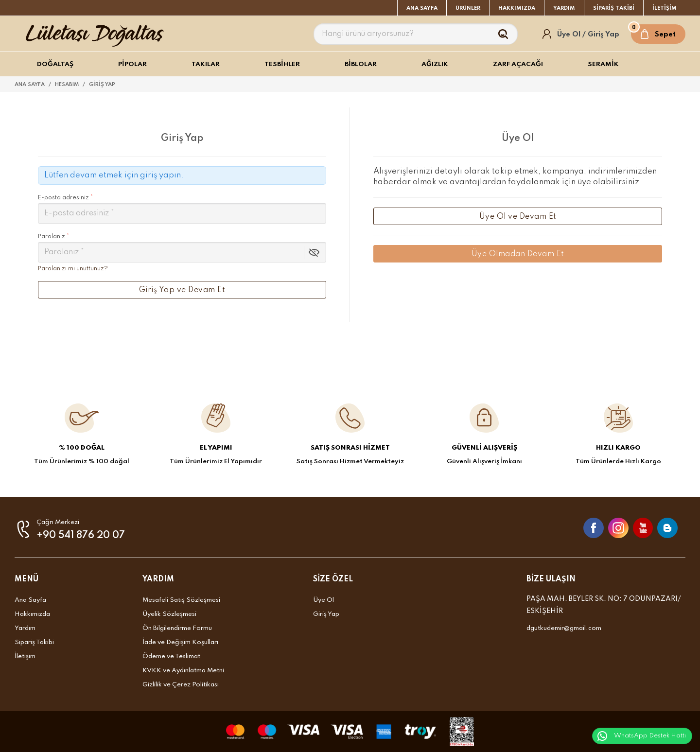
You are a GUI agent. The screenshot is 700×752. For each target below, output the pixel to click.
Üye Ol (324, 600)
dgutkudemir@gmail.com (564, 628)
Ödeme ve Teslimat (171, 656)
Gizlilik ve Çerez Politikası (181, 685)
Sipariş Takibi (34, 642)
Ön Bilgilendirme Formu (177, 628)
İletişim (25, 656)
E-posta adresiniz (182, 209)
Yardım (25, 628)
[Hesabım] (581, 34)
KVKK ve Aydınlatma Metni (183, 671)
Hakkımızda (32, 614)
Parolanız (53, 237)
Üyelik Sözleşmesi (169, 614)
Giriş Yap (326, 614)
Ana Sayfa (30, 600)
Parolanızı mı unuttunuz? (73, 269)
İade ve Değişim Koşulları (180, 642)
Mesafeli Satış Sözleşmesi (181, 600)
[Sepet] (658, 34)
